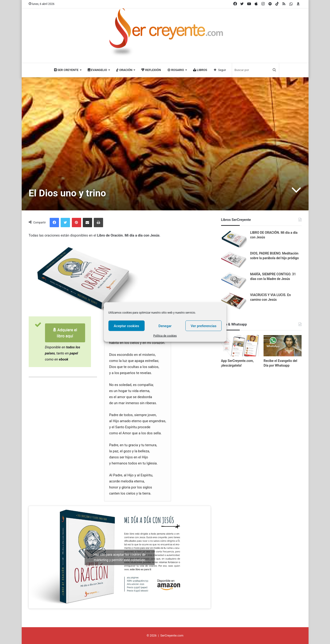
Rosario (176, 70)
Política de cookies (165, 336)
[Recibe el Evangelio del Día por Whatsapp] (282, 346)
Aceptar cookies (127, 326)
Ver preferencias (204, 326)
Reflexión (151, 70)
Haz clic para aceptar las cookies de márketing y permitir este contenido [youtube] (120, 557)
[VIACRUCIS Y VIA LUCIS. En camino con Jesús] (234, 302)
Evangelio (97, 70)
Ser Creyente (66, 70)
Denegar (165, 326)
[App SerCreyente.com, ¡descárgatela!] (240, 346)
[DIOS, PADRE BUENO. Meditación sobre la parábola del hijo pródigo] (234, 260)
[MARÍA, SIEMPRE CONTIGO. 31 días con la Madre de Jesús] (234, 281)
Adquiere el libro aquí (65, 333)
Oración (124, 70)
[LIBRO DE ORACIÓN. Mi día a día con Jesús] (234, 239)
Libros (200, 70)
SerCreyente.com (172, 635)
